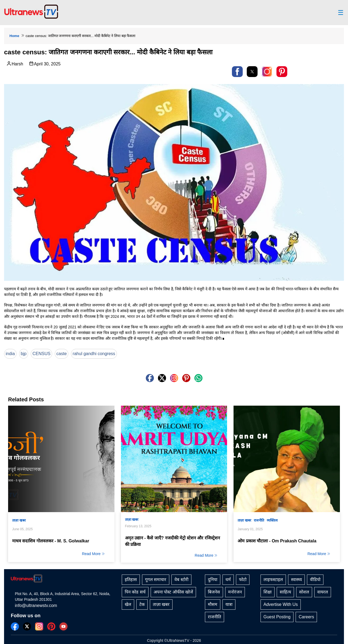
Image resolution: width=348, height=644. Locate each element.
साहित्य (285, 592)
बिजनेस (214, 592)
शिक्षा (268, 592)
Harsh (15, 64)
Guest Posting (277, 617)
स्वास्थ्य (296, 580)
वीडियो (315, 580)
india (10, 354)
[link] (267, 72)
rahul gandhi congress (94, 354)
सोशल (304, 592)
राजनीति (259, 520)
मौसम (213, 604)
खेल (128, 604)
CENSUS (41, 354)
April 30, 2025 (45, 64)
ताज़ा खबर (19, 520)
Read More (93, 554)
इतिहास (131, 580)
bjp (24, 354)
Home (14, 36)
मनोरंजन (235, 592)
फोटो (243, 580)
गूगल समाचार (156, 580)
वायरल (323, 592)
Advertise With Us (281, 604)
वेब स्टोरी (181, 580)
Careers (306, 617)
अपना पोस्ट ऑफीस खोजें (173, 592)
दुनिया (213, 580)
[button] (237, 72)
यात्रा (229, 604)
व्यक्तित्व (272, 520)
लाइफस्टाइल (273, 580)
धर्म (228, 580)
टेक (142, 604)
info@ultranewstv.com (36, 605)
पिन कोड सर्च (135, 592)
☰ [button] (341, 13)
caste (62, 354)
